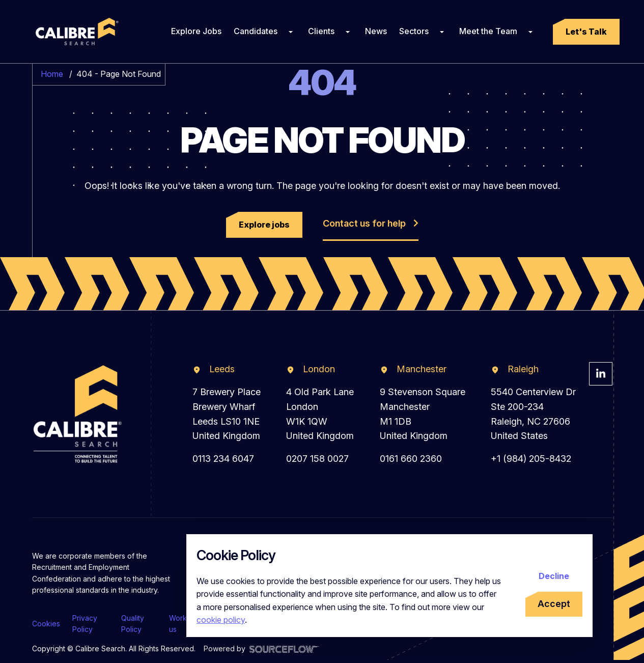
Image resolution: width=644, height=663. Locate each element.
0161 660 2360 (411, 459)
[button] (586, 32)
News (376, 31)
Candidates (256, 31)
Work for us (184, 624)
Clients (321, 31)
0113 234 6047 (223, 459)
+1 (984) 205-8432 (531, 459)
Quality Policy (133, 624)
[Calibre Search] (75, 32)
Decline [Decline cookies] (554, 576)
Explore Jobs (196, 31)
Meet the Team (488, 31)
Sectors (414, 31)
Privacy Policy (85, 624)
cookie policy (221, 620)
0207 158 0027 (317, 459)
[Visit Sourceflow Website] (284, 648)
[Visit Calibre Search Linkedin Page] (601, 374)
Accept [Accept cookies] (554, 604)
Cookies (46, 624)
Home (52, 74)
